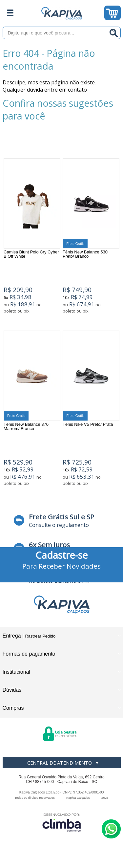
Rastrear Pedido (40, 636)
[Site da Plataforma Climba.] (62, 822)
